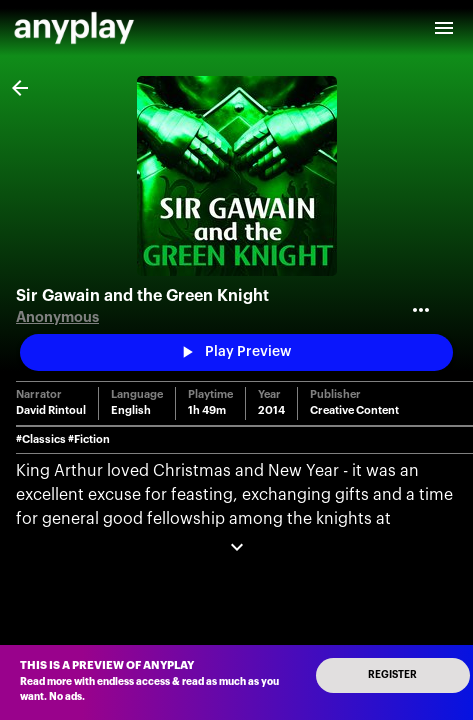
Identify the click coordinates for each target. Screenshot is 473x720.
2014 (271, 410)
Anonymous (57, 317)
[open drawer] (444, 28)
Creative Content (354, 410)
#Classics (41, 439)
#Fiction (89, 439)
